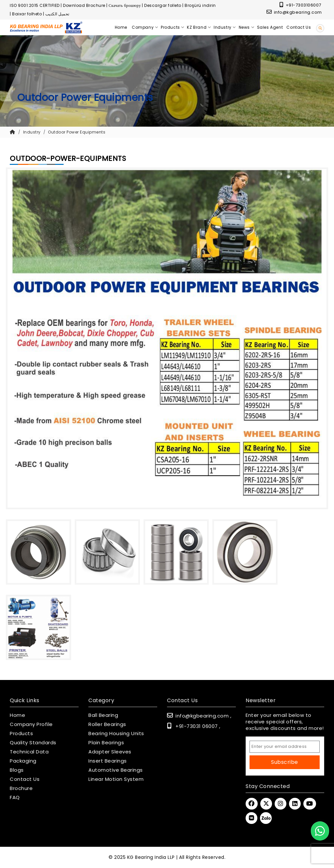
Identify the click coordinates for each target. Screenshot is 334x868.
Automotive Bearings (116, 770)
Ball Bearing (103, 715)
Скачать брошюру (125, 5)
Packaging (23, 761)
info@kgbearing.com (294, 12)
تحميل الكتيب (57, 14)
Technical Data (29, 752)
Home (17, 715)
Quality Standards (33, 743)
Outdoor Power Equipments (77, 132)
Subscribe (285, 762)
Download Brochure (84, 5)
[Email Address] (285, 747)
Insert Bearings (108, 761)
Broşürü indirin (200, 5)
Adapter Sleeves (110, 752)
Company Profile (31, 724)
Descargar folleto (163, 5)
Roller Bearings (107, 724)
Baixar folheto (27, 14)
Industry (32, 132)
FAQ (15, 797)
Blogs (17, 770)
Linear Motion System (116, 779)
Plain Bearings (106, 743)
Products (21, 734)
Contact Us (25, 779)
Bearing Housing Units (116, 734)
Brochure (21, 788)
